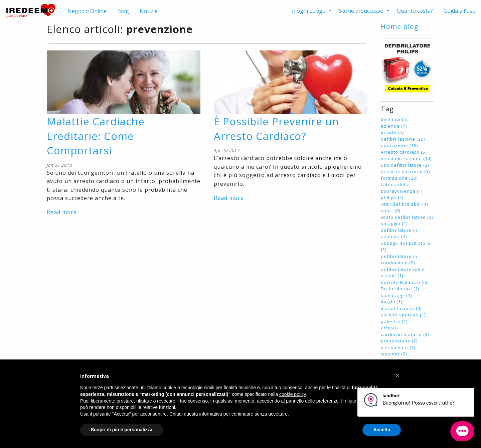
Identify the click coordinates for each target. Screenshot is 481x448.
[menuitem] (309, 11)
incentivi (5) (394, 119)
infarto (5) (392, 132)
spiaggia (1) (394, 223)
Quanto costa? (415, 11)
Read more (62, 212)
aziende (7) (394, 126)
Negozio (87, 11)
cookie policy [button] (292, 394)
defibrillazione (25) (403, 139)
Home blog (400, 27)
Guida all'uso (460, 11)
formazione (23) (399, 178)
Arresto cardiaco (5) (404, 152)
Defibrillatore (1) (400, 289)
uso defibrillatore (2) (405, 165)
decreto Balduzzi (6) (404, 282)
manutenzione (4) (401, 308)
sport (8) (390, 210)
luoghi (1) (391, 302)
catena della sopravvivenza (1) (402, 188)
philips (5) (392, 197)
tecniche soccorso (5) (405, 171)
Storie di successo (361, 11)
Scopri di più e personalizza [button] (122, 430)
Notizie (149, 11)
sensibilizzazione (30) (406, 158)
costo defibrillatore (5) (407, 217)
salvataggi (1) (396, 295)
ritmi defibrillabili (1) (404, 204)
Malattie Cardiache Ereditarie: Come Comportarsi (96, 136)
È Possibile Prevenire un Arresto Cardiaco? (276, 128)
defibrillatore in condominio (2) (399, 260)
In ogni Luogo (308, 11)
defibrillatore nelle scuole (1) (403, 273)
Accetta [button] (382, 430)
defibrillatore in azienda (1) (399, 234)
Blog (123, 11)
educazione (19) (399, 145)
